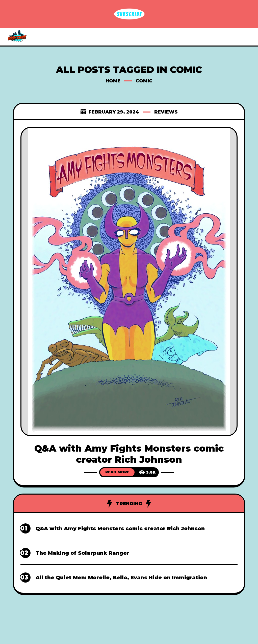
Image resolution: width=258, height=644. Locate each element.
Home (113, 81)
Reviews (166, 112)
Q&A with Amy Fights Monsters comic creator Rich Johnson (129, 454)
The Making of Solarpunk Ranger (82, 553)
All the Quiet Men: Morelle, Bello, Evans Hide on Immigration (121, 578)
